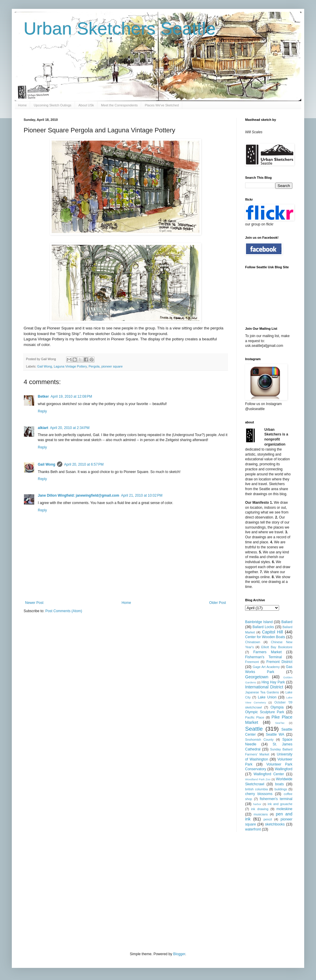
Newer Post (34, 603)
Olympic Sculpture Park (265, 712)
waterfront (253, 829)
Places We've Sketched (162, 105)
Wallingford (284, 769)
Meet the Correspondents (119, 105)
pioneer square (112, 366)
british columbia (256, 789)
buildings (281, 789)
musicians (261, 814)
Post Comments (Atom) (64, 611)
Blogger (179, 954)
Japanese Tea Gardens (262, 692)
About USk (86, 105)
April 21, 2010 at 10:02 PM (142, 495)
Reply (42, 411)
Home (22, 105)
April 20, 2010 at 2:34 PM (70, 428)
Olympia (277, 707)
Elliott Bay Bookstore (277, 647)
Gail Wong (45, 366)
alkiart (43, 428)
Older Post (218, 603)
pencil (268, 819)
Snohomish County (259, 740)
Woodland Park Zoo (258, 779)
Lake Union (267, 697)
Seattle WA (275, 734)
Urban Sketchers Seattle (120, 29)
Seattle (254, 729)
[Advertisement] (122, 891)
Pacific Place (255, 717)
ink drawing (260, 809)
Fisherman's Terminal (263, 657)
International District (264, 687)
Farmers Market (268, 652)
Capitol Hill (272, 632)
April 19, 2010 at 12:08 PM (71, 396)
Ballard (287, 622)
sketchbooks (275, 824)
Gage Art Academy (266, 667)
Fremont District (279, 662)
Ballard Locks (263, 627)
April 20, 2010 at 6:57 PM (84, 464)
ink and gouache (280, 804)
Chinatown (253, 642)
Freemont (252, 662)
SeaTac (280, 723)
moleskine (284, 809)
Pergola (94, 366)
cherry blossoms (259, 794)
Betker (43, 396)
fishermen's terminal (276, 799)
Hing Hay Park (273, 682)
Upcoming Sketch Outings (52, 105)
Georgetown (257, 677)
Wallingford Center (269, 774)
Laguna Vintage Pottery (70, 366)
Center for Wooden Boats (265, 637)
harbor (257, 804)
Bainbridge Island (259, 622)
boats (280, 784)
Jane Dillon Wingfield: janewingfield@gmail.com (79, 495)
